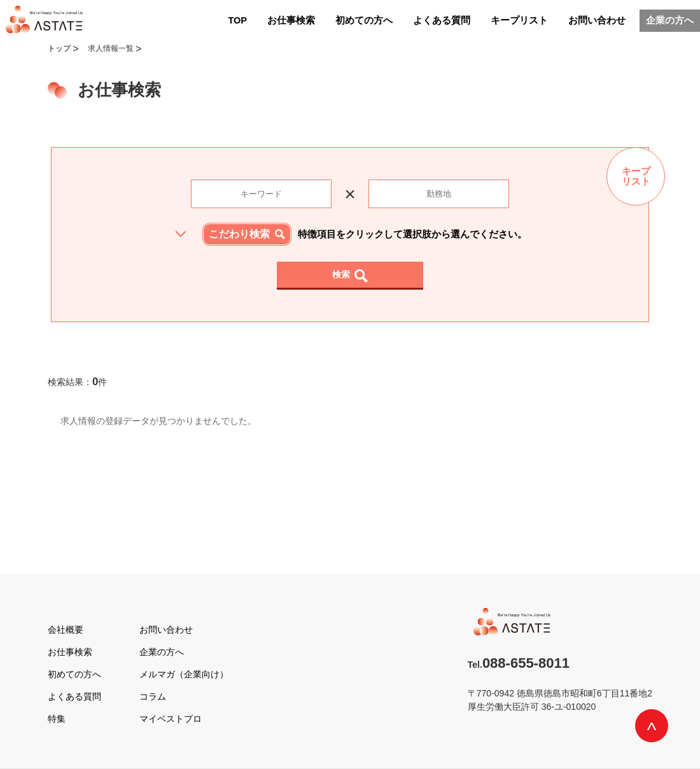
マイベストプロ (171, 719)
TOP (237, 20)
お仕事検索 (291, 20)
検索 (341, 274)
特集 (57, 719)
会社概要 (66, 630)
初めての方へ (364, 20)
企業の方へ (670, 20)
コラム (153, 696)
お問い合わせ (597, 20)
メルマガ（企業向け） (184, 674)
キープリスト (519, 20)
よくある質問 (442, 20)
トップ (59, 48)
